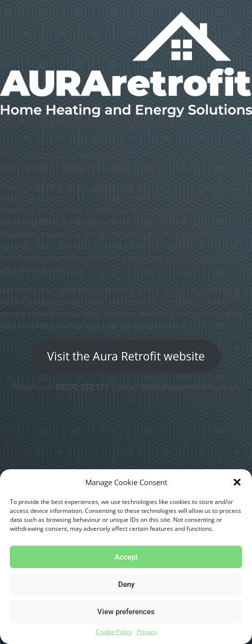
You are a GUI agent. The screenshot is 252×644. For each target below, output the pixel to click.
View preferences (126, 612)
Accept (126, 557)
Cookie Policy (114, 632)
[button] (237, 482)
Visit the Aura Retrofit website (126, 356)
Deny (126, 584)
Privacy (147, 632)
